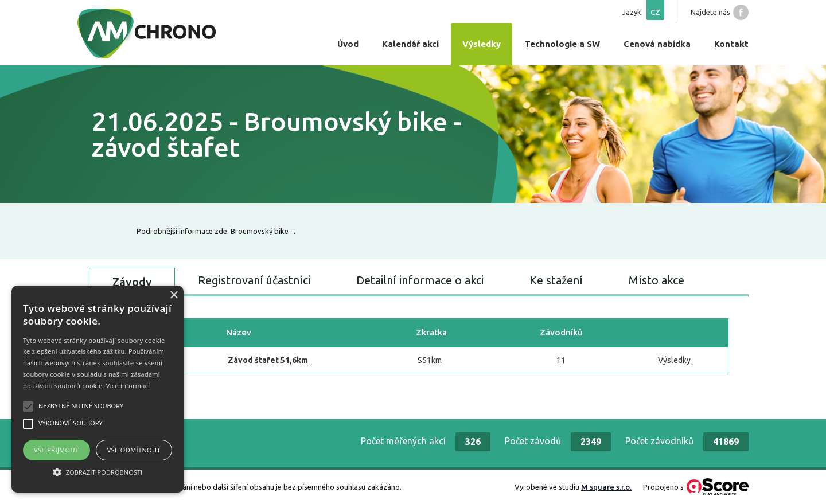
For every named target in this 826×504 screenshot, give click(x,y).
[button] (98, 472)
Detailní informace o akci (420, 280)
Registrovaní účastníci (254, 280)
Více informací (128, 386)
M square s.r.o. (606, 487)
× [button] (174, 296)
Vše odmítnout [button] (134, 450)
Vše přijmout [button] (56, 450)
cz (655, 12)
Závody (132, 282)
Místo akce (656, 280)
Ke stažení (556, 280)
